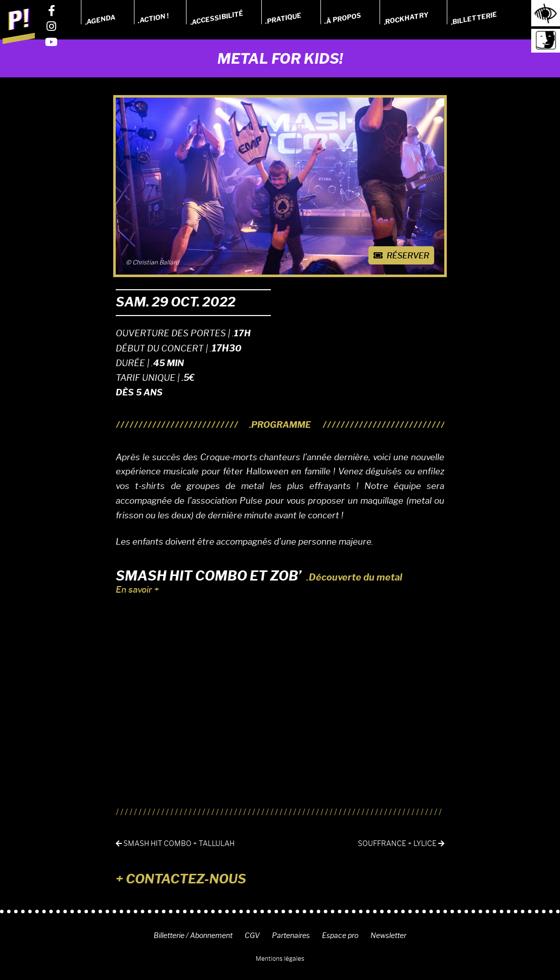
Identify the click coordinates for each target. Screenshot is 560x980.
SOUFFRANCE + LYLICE (401, 844)
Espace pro (340, 936)
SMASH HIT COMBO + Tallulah (175, 844)
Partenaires (291, 936)
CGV (252, 936)
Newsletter (388, 936)
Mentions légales (280, 959)
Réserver (401, 256)
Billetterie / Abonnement (193, 936)
